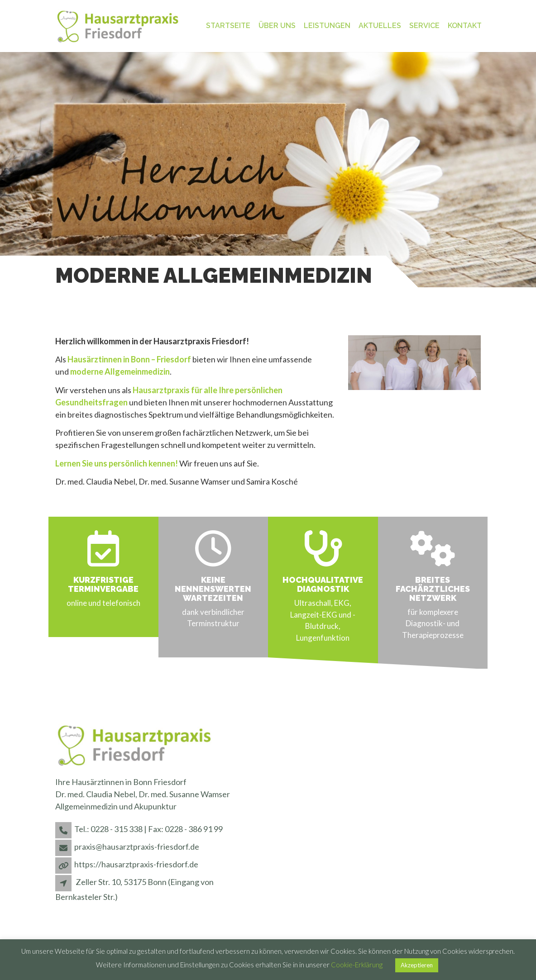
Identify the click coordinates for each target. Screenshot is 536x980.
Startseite (228, 26)
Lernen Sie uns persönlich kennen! (117, 463)
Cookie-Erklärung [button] (357, 965)
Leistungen (327, 26)
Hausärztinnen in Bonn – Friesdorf (129, 359)
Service (424, 26)
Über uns (277, 26)
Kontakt (465, 26)
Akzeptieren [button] (417, 965)
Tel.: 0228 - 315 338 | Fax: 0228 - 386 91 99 (148, 829)
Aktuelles (380, 26)
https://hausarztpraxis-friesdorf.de (136, 864)
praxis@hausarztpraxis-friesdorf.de (137, 847)
